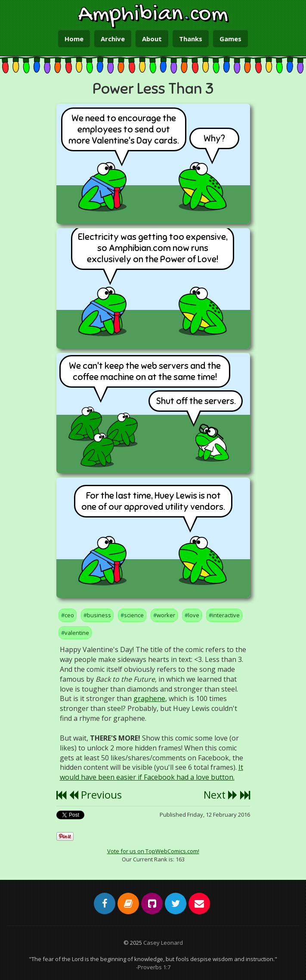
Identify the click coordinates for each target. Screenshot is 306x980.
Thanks (191, 39)
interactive (226, 615)
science (134, 615)
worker (166, 615)
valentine (77, 633)
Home (74, 39)
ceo (69, 615)
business (99, 615)
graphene (149, 698)
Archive (113, 39)
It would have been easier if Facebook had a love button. (151, 772)
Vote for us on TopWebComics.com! (153, 851)
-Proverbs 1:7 (153, 967)
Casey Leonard (163, 943)
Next (221, 795)
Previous (95, 795)
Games (230, 39)
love (194, 615)
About (152, 39)
